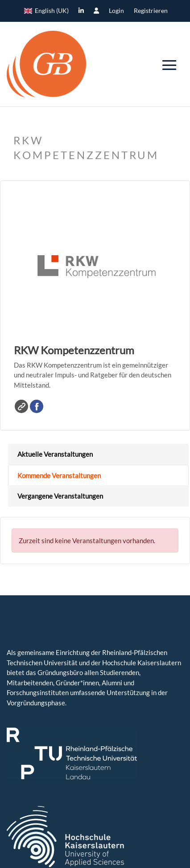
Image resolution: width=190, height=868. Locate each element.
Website (21, 406)
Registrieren (151, 11)
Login (116, 11)
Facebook (37, 406)
